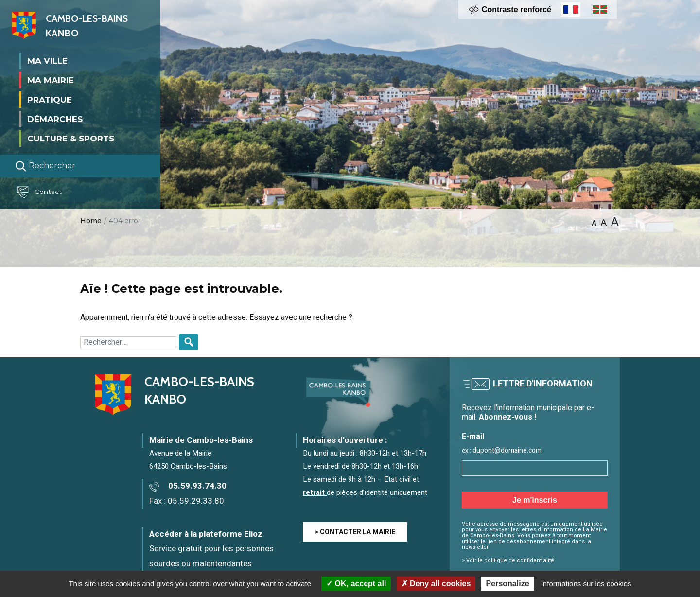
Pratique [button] (50, 99)
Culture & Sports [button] (71, 138)
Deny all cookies (436, 584)
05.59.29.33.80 (196, 501)
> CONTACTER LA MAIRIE (355, 532)
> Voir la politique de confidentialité (508, 560)
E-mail (473, 437)
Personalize (508, 584)
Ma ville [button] (47, 60)
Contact (41, 192)
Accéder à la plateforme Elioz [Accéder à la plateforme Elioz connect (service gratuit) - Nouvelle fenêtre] (206, 534)
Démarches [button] (55, 119)
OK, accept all (356, 584)
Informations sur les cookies (586, 584)
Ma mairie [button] (51, 80)
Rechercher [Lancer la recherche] (45, 166)
